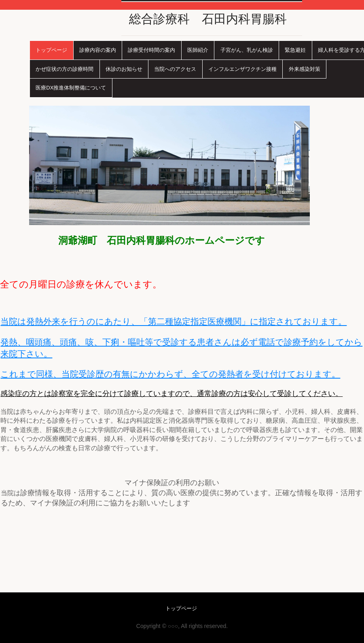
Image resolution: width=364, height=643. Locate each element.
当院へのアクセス (175, 69)
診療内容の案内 (98, 50)
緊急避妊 (295, 50)
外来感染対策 (305, 69)
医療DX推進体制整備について (71, 88)
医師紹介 (198, 50)
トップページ (51, 50)
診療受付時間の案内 (151, 50)
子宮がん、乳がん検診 (247, 50)
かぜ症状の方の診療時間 (65, 69)
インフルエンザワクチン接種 (242, 69)
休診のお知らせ (124, 69)
